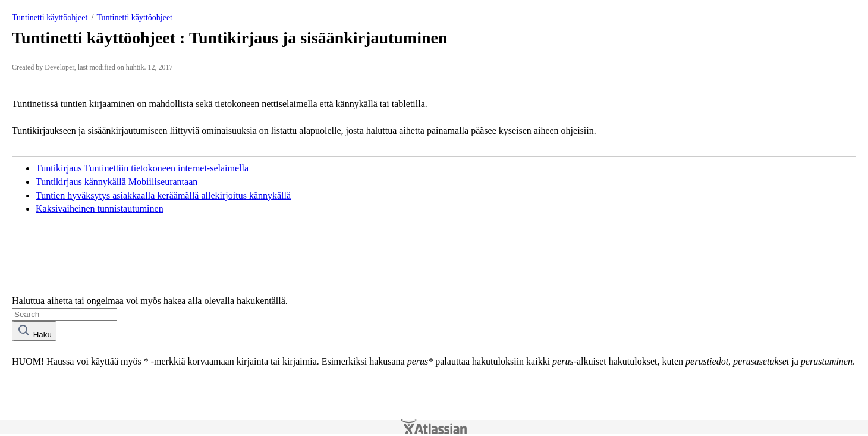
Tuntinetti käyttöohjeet (50, 18)
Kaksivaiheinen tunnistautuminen (100, 208)
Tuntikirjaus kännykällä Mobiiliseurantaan (117, 182)
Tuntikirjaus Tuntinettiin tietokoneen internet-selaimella (142, 168)
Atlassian (434, 427)
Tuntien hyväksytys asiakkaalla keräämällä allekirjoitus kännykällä (163, 195)
